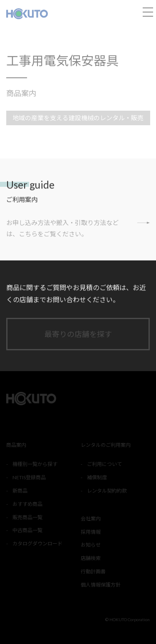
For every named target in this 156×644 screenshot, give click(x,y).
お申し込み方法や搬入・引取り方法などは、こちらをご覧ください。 (78, 227)
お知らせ (91, 545)
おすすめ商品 (27, 504)
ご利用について (104, 464)
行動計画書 (93, 571)
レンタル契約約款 (107, 491)
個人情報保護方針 (101, 585)
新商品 (20, 491)
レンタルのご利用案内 (106, 445)
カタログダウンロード (37, 544)
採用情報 (91, 532)
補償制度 (97, 477)
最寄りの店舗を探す (78, 334)
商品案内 (21, 93)
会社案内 (91, 519)
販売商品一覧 (27, 517)
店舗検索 (91, 558)
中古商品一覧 (27, 530)
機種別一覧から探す (35, 464)
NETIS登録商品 (29, 477)
